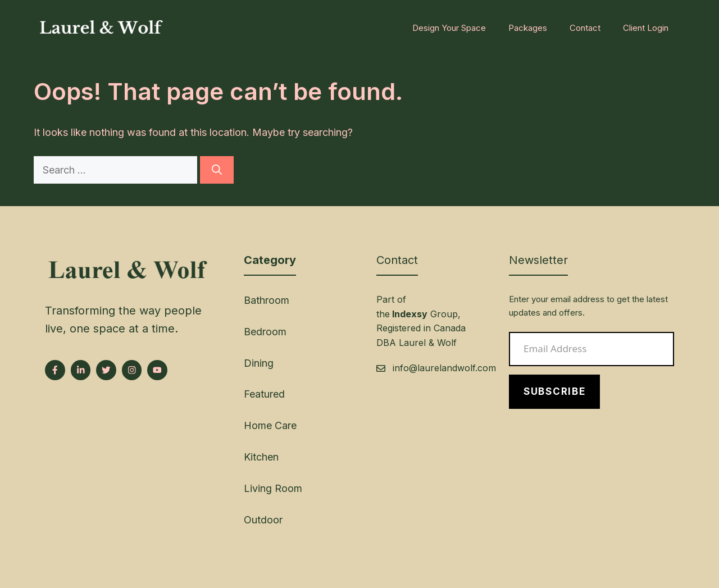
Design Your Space (449, 28)
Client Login (646, 28)
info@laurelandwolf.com (444, 368)
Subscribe (554, 391)
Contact (585, 28)
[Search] (217, 170)
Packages (528, 28)
